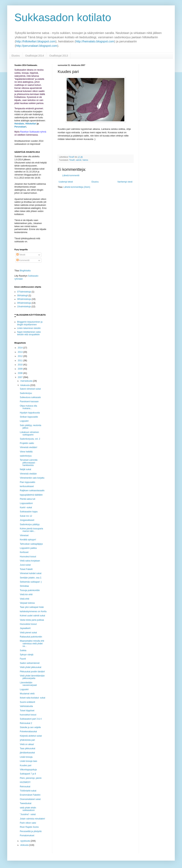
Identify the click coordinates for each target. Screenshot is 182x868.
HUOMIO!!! (25, 782)
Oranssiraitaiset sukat (30, 799)
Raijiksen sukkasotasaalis (32, 491)
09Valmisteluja (24, 303)
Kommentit (23, 260)
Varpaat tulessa (27, 603)
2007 (21, 377)
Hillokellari (31, 124)
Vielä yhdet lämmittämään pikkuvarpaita (32, 677)
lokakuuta (25, 385)
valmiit (79, 160)
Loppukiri (24, 421)
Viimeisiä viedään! (29, 447)
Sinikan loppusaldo (29, 417)
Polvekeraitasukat (28, 732)
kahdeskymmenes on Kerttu (33, 611)
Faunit (23, 659)
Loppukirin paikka (28, 548)
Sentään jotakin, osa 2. (31, 578)
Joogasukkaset (27, 520)
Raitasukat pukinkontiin (31, 637)
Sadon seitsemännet (30, 663)
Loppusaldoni (26, 503)
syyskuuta (25, 841)
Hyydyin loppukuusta (30, 413)
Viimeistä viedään (28, 474)
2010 (21, 365)
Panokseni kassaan (29, 402)
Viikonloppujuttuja (28, 770)
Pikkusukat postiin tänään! (32, 672)
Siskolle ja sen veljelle (30, 727)
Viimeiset (24, 535)
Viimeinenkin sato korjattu (32, 478)
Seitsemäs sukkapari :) (31, 582)
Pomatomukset (27, 836)
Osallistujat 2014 (35, 56)
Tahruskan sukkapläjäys (31, 544)
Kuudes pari (26, 765)
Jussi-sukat (25, 565)
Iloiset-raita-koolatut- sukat (33, 698)
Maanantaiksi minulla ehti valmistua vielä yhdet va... (32, 644)
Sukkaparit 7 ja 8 (28, 774)
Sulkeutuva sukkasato (30, 397)
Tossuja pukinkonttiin (30, 590)
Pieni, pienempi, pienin (31, 778)
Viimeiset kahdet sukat (31, 573)
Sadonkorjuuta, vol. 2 (30, 439)
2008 (21, 373)
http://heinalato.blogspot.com (95, 41)
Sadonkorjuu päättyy (30, 524)
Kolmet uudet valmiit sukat (32, 616)
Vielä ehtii (25, 599)
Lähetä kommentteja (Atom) (77, 187)
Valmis (85, 160)
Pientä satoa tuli (27, 499)
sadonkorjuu (26, 456)
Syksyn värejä (27, 655)
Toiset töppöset (27, 711)
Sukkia (23, 650)
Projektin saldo (27, 443)
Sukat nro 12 (26, 516)
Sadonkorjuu (26, 393)
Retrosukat (25, 787)
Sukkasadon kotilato (63, 17)
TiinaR (72, 160)
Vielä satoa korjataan (30, 561)
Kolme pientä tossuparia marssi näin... (31, 530)
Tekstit (21, 255)
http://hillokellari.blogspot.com (36, 41)
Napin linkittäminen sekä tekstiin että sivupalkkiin (29, 333)
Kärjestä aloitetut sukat (31, 736)
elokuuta (25, 845)
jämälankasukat (27, 753)
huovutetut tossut (28, 715)
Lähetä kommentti (71, 175)
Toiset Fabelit (26, 569)
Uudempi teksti (66, 182)
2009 (21, 369)
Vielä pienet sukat (28, 633)
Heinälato (19, 124)
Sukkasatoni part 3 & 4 (31, 719)
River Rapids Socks (29, 827)
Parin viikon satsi (28, 823)
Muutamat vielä (27, 694)
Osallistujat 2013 (59, 56)
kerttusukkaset (27, 486)
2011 (21, 361)
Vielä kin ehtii (26, 594)
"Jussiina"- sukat (28, 814)
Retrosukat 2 (26, 723)
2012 (21, 356)
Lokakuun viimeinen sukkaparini (29, 433)
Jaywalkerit (25, 628)
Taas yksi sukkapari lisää (32, 607)
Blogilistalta (25, 271)
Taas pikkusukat (27, 748)
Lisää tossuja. (26, 757)
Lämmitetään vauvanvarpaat (28, 684)
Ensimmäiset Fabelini (30, 795)
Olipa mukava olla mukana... (28, 407)
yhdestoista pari (27, 740)
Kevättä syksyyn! (28, 540)
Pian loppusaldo (27, 482)
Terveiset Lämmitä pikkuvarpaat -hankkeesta (29, 463)
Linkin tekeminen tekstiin (29, 328)
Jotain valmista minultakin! (32, 819)
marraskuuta (27, 381)
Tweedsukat (26, 803)
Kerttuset (24, 552)
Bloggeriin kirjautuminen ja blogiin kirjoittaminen (30, 323)
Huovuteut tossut (28, 557)
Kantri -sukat (26, 507)
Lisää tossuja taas (28, 761)
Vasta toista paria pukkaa (32, 620)
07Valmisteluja (24, 292)
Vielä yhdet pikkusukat (31, 667)
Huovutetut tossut (28, 624)
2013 (21, 352)
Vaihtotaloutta (26, 706)
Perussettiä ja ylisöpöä (31, 831)
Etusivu (16, 56)
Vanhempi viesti (125, 182)
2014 (21, 348)
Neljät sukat (25, 469)
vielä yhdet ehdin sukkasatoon (28, 809)
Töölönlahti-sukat (28, 791)
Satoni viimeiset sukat (30, 389)
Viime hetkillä (26, 452)
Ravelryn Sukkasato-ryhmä (33, 132)
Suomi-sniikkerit (27, 702)
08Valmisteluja (24, 299)
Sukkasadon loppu (29, 512)
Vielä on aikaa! (27, 744)
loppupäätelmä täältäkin (31, 495)
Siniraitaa (24, 586)
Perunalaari (20, 127)
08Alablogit (22, 296)
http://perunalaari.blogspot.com (37, 46)
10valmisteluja (24, 307)
